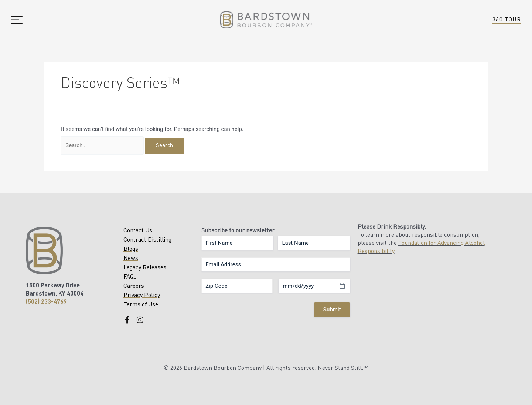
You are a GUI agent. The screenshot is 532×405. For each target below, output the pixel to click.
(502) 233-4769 (46, 302)
